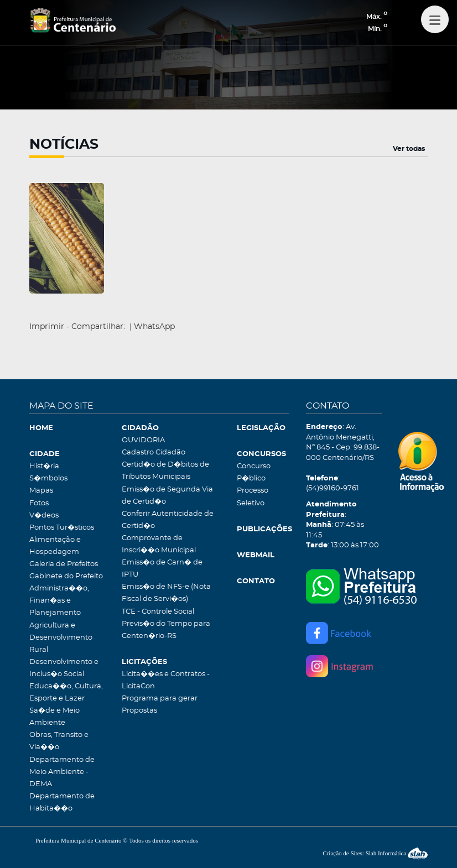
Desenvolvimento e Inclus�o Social (64, 668)
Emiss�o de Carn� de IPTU (162, 569)
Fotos (39, 503)
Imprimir (47, 327)
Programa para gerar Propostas (160, 705)
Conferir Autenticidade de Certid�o (168, 520)
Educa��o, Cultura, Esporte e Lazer (66, 692)
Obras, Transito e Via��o (59, 741)
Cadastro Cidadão (154, 453)
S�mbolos (48, 479)
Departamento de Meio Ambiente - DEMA (62, 772)
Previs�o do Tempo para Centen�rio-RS (166, 630)
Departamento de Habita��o (62, 802)
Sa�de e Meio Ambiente (54, 717)
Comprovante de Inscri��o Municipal (159, 544)
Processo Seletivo (253, 497)
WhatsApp (154, 327)
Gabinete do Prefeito (66, 576)
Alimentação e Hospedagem (55, 546)
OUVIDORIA (143, 440)
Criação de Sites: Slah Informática (375, 853)
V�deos (44, 516)
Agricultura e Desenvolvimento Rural (61, 638)
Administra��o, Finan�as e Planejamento (59, 601)
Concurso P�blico (254, 472)
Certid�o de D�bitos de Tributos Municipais (165, 471)
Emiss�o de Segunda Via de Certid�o (167, 496)
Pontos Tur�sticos (62, 528)
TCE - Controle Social (158, 612)
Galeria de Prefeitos (64, 564)
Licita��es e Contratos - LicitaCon (166, 680)
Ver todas (409, 149)
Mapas (41, 491)
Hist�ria (44, 466)
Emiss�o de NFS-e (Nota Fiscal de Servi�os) (166, 593)
